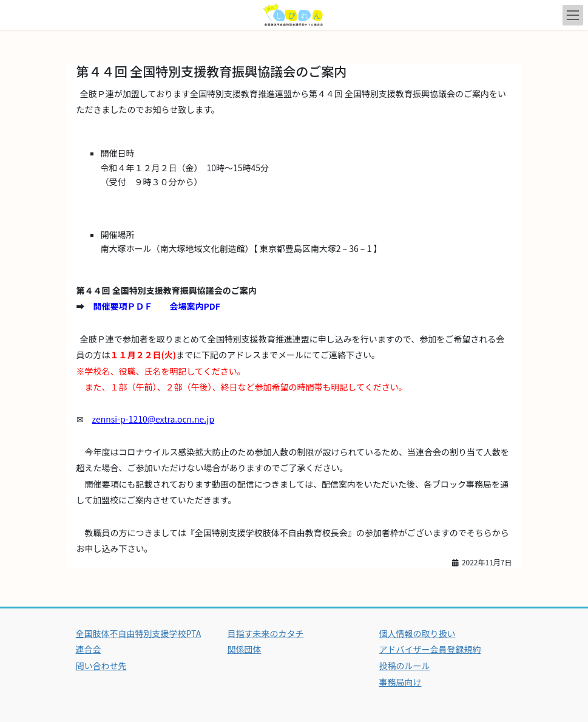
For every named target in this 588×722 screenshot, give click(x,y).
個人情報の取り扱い (417, 633)
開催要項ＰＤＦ (123, 306)
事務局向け (400, 682)
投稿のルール (405, 666)
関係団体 (245, 649)
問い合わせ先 (101, 666)
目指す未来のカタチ (266, 633)
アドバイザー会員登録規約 (430, 649)
